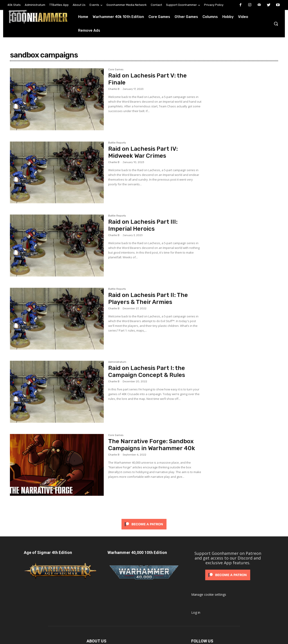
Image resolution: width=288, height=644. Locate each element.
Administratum (117, 362)
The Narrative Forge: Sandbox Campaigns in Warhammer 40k (152, 445)
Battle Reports (117, 143)
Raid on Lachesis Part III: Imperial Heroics (143, 225)
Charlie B (114, 89)
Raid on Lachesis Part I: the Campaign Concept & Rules (147, 372)
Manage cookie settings (209, 594)
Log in (196, 612)
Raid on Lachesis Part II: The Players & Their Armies (148, 299)
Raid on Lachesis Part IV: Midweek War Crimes (143, 152)
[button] (276, 24)
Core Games (116, 70)
